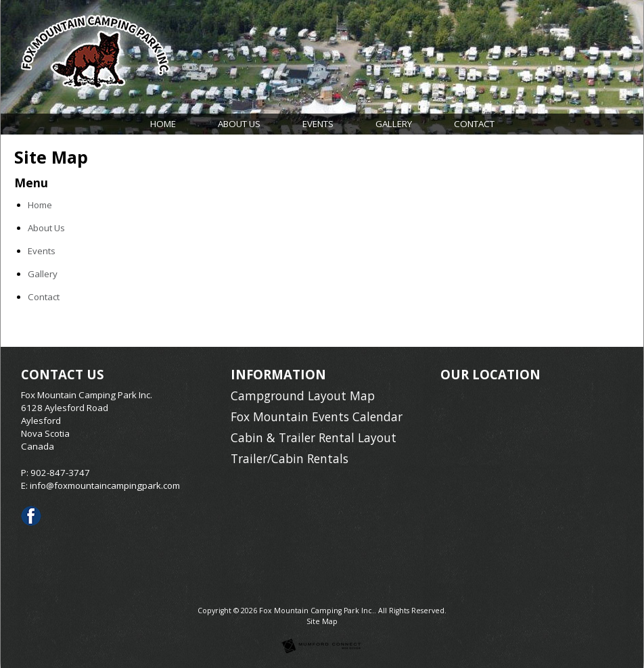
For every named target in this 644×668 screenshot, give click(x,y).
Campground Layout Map (303, 396)
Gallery (394, 124)
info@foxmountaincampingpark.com (105, 485)
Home (163, 124)
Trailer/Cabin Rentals (290, 458)
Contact (474, 124)
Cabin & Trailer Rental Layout (314, 437)
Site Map (322, 621)
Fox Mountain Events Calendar (317, 416)
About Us (239, 124)
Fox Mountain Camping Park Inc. (317, 611)
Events (318, 124)
